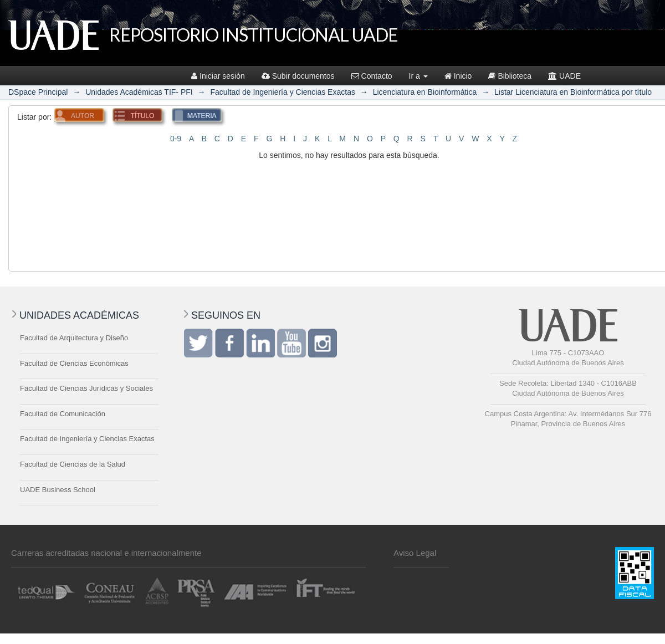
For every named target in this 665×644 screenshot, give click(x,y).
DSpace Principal (38, 92)
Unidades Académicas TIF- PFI (139, 92)
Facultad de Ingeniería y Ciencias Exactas (282, 92)
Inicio (458, 76)
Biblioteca (510, 76)
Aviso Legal (415, 553)
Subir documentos (298, 76)
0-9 (176, 139)
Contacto (372, 76)
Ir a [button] (418, 76)
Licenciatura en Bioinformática (425, 92)
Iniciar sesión (218, 76)
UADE (564, 76)
